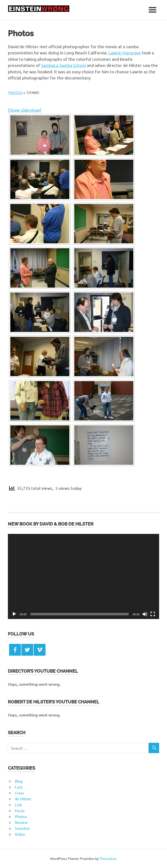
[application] (83, 576)
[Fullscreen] (153, 614)
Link (18, 805)
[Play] (14, 614)
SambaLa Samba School (63, 65)
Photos (15, 93)
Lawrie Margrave (125, 53)
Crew (19, 793)
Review (21, 822)
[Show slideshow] (25, 110)
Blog (19, 781)
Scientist (22, 828)
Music (20, 810)
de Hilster (23, 799)
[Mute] (145, 614)
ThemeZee (108, 858)
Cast (19, 787)
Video (20, 834)
